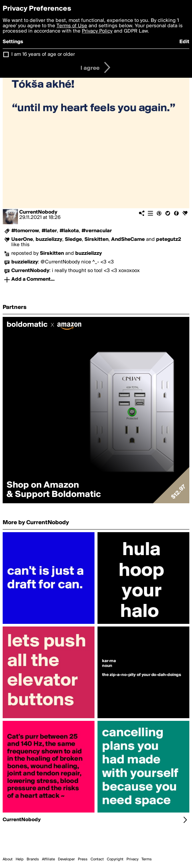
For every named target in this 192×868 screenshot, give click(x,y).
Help (20, 859)
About (8, 859)
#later (49, 231)
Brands (33, 859)
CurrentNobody (38, 212)
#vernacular (97, 231)
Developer (66, 859)
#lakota (69, 231)
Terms (147, 859)
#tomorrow (25, 231)
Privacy (132, 859)
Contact (97, 859)
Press (83, 859)
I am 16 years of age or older (43, 54)
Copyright (115, 859)
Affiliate (48, 859)
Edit (184, 42)
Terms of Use (72, 26)
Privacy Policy (97, 31)
